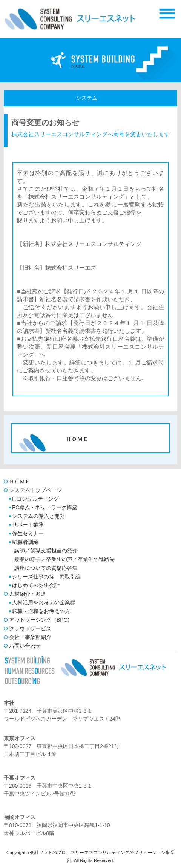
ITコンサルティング (35, 499)
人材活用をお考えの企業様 (44, 602)
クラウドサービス (30, 628)
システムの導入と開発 (38, 516)
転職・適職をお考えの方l (42, 611)
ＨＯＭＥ (20, 481)
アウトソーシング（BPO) (39, 620)
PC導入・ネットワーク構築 (45, 507)
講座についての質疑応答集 (46, 568)
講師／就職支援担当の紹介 (46, 551)
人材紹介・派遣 (28, 594)
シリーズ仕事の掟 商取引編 (46, 577)
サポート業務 (28, 525)
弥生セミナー (28, 533)
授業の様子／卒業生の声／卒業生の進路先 (64, 559)
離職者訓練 (25, 542)
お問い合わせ (25, 646)
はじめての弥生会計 (36, 585)
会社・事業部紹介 (30, 637)
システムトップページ (35, 490)
